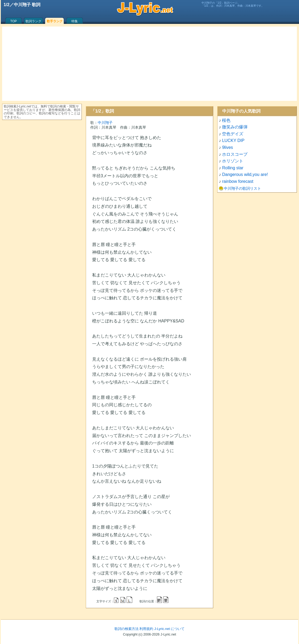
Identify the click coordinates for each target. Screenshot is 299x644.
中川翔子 (105, 123)
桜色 (226, 120)
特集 (75, 21)
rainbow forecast (238, 181)
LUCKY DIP (233, 141)
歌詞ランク (33, 21)
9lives (227, 147)
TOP (14, 21)
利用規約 (146, 629)
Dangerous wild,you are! (245, 174)
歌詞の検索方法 (127, 629)
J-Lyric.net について (169, 629)
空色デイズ (233, 134)
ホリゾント (233, 161)
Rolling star (233, 168)
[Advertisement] (149, 64)
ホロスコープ (235, 154)
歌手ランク (55, 21)
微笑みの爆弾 (235, 127)
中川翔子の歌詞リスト (242, 188)
